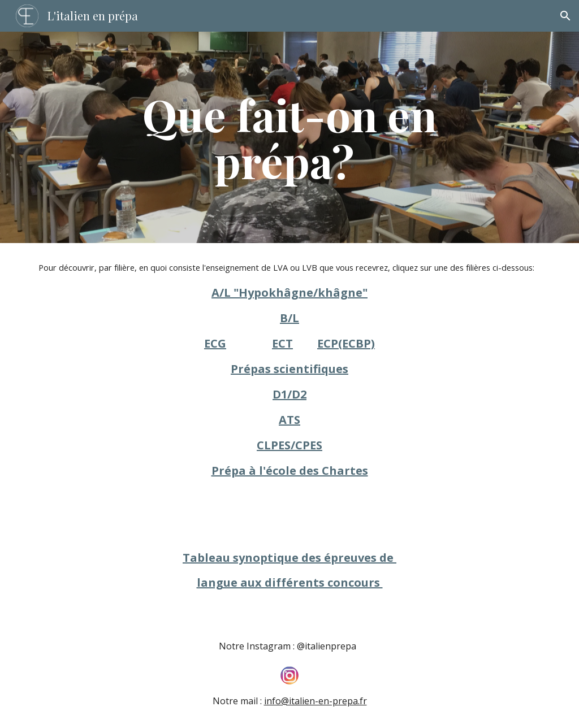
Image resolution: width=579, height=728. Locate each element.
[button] (565, 16)
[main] (289, 137)
